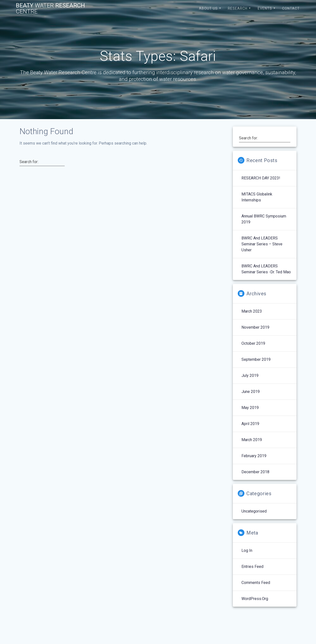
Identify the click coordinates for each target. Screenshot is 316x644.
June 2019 (251, 392)
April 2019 (250, 424)
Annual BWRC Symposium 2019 (264, 219)
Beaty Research (50, 8)
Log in (247, 550)
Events (265, 8)
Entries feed (252, 567)
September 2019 (256, 359)
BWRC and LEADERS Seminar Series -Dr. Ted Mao (266, 269)
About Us (208, 8)
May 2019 (250, 408)
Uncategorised (254, 511)
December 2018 (255, 472)
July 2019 (250, 376)
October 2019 (253, 343)
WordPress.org (255, 599)
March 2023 (252, 311)
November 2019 (255, 327)
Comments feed (256, 583)
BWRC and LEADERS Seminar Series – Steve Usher (262, 244)
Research (238, 8)
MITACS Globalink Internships (257, 197)
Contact (291, 8)
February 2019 (254, 456)
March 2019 (252, 440)
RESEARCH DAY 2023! (261, 178)
